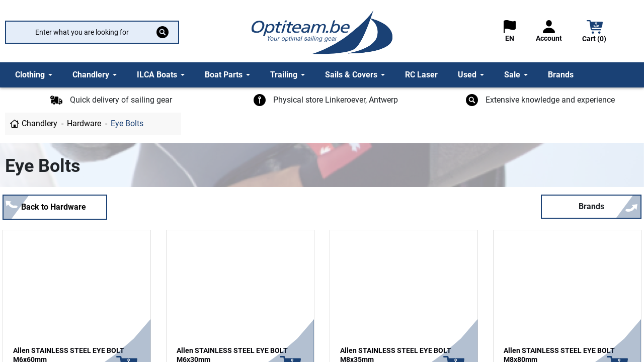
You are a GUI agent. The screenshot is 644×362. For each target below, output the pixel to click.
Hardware (84, 123)
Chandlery (39, 123)
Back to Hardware (54, 207)
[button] (595, 32)
